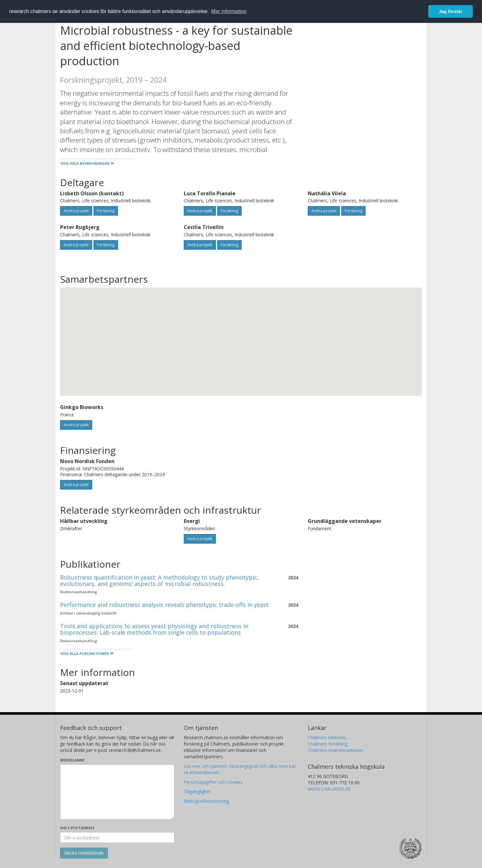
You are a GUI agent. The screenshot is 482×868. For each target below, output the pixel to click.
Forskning (106, 211)
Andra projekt (76, 211)
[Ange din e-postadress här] (117, 837)
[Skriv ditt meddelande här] (117, 792)
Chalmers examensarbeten (335, 750)
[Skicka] (84, 853)
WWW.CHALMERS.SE (329, 789)
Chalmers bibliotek (327, 737)
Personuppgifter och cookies (213, 782)
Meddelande (72, 760)
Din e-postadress (77, 828)
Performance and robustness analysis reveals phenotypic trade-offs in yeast (164, 605)
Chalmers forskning (328, 744)
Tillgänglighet (197, 792)
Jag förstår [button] (451, 11)
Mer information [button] (229, 11)
